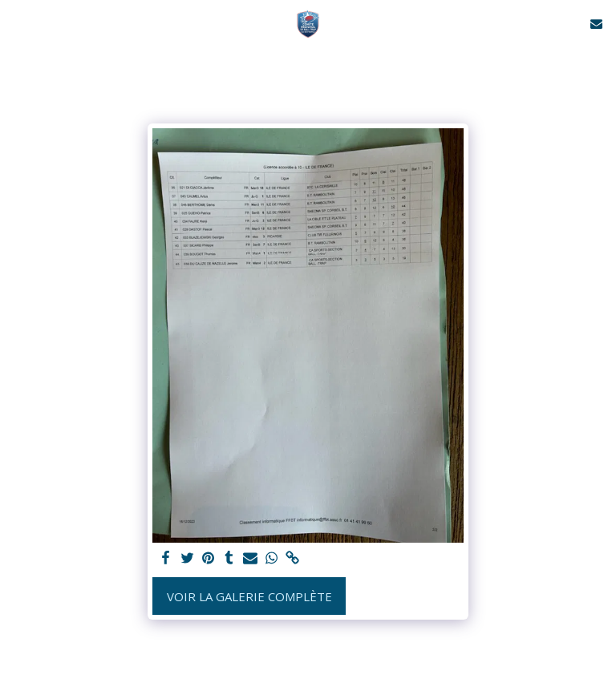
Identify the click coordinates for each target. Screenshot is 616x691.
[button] (18, 23)
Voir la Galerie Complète (249, 596)
